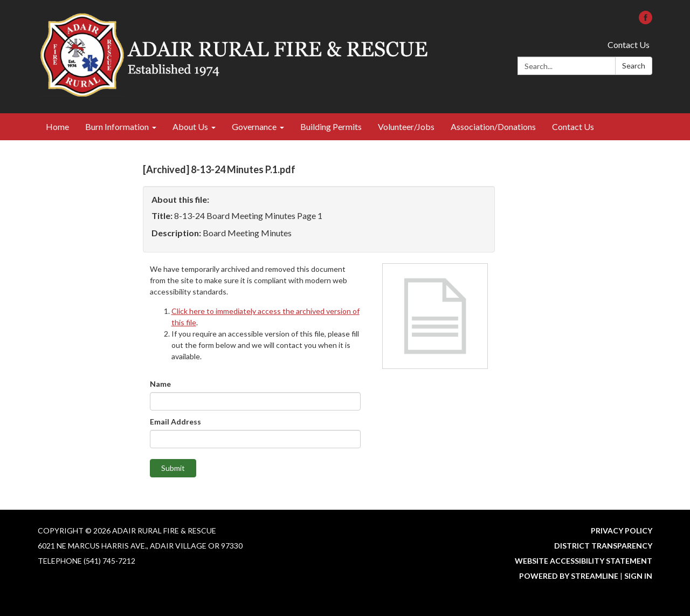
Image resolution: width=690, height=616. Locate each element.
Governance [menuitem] (254, 126)
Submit (173, 468)
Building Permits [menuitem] (331, 126)
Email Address (175, 422)
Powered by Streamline (569, 576)
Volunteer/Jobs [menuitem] (406, 126)
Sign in (638, 576)
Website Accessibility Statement (584, 561)
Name (160, 384)
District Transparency (603, 546)
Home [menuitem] (57, 126)
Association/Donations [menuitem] (493, 126)
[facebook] (646, 21)
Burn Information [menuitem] (117, 126)
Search (634, 66)
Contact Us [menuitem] (573, 126)
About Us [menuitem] (190, 126)
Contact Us (629, 45)
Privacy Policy (622, 531)
